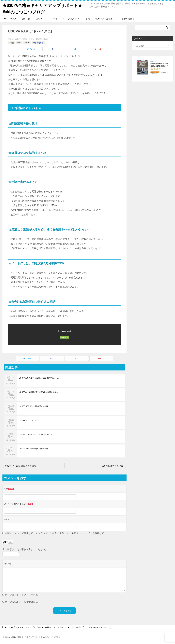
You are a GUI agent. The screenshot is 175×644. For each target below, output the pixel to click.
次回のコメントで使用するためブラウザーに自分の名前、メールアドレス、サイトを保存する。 (56, 533)
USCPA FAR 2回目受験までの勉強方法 (21, 466)
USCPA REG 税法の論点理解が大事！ (34, 406)
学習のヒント (38, 43)
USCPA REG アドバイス (29, 420)
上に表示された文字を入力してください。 (25, 549)
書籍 (88, 19)
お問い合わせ (128, 19)
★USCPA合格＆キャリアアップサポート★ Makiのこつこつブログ (44, 8)
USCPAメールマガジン (106, 19)
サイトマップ (10, 19)
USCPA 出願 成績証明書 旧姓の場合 (34, 449)
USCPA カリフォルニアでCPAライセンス (36, 435)
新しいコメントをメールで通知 (21, 595)
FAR (19, 43)
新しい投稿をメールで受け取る (21, 602)
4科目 (55, 19)
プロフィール (74, 19)
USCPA (39, 19)
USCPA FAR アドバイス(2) (113, 466)
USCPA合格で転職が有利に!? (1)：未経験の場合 (39, 392)
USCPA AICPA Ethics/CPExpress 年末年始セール (39, 378)
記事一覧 (26, 19)
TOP (37, 627)
